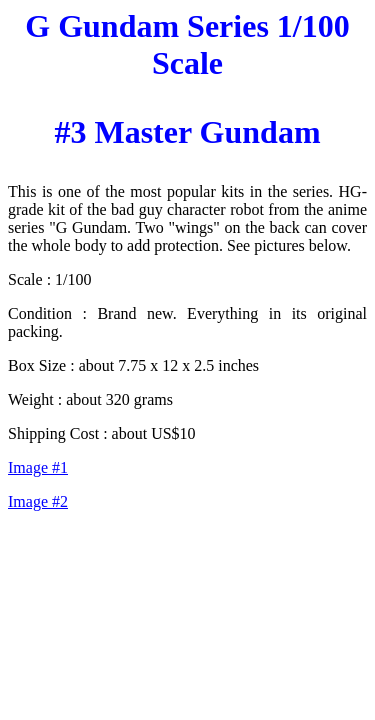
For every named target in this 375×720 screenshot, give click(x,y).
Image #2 (38, 501)
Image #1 (38, 467)
